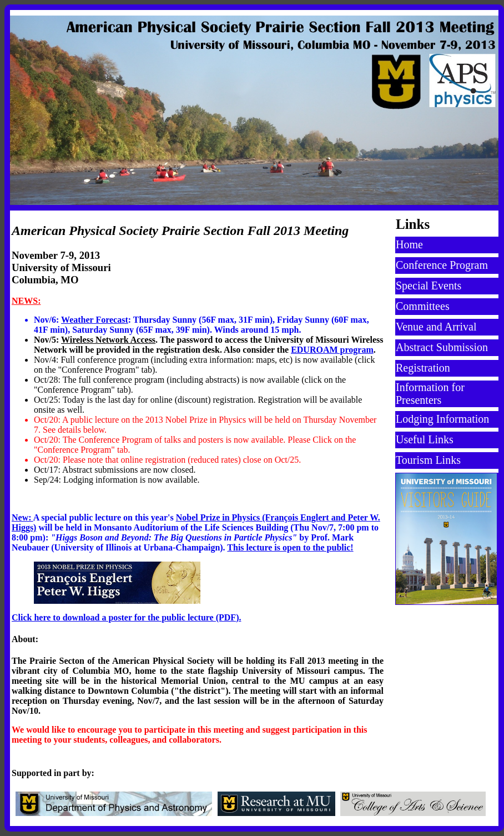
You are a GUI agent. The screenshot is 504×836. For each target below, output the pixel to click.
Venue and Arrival (436, 327)
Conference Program (442, 265)
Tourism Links (428, 460)
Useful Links (425, 439)
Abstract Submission (442, 347)
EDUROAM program (332, 350)
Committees (423, 306)
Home (409, 244)
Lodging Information (442, 419)
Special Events (429, 286)
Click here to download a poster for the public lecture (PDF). (126, 617)
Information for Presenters (430, 394)
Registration (423, 368)
